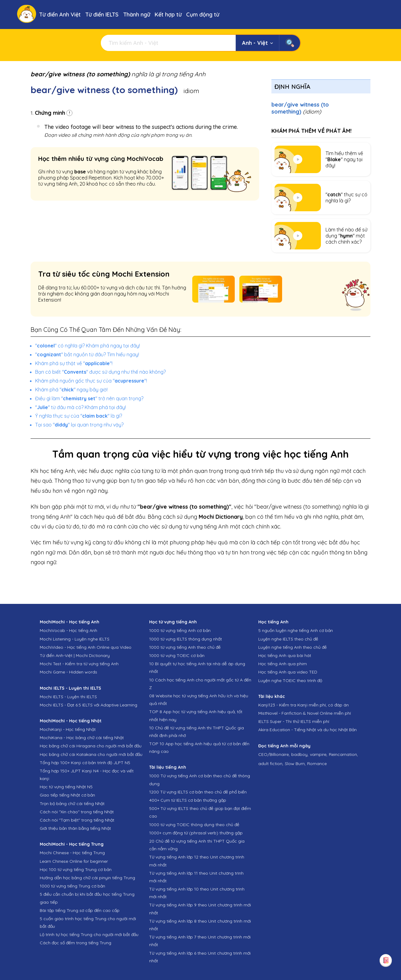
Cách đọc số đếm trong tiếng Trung (75, 943)
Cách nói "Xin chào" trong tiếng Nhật (77, 812)
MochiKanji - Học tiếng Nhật (68, 729)
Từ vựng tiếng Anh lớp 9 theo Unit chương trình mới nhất (200, 909)
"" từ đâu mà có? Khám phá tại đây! (81, 407)
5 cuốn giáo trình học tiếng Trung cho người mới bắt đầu (88, 922)
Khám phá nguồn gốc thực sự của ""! (91, 381)
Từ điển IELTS (102, 15)
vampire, (319, 754)
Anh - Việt (258, 43)
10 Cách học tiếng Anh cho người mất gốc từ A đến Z (200, 684)
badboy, (300, 754)
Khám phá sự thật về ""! (74, 363)
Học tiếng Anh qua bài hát (285, 655)
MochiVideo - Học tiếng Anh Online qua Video (86, 647)
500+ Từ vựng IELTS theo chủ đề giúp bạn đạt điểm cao (200, 812)
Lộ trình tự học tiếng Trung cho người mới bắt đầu (89, 935)
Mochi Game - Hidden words (68, 672)
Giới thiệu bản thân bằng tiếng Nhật (75, 828)
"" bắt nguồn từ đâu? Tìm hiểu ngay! (87, 354)
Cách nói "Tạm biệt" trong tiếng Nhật (77, 820)
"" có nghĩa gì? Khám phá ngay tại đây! (88, 346)
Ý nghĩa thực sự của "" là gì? (79, 416)
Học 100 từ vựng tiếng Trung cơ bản (76, 869)
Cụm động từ (203, 15)
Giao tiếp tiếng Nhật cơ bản (67, 795)
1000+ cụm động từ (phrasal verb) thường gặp (196, 833)
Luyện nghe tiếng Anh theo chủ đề (292, 647)
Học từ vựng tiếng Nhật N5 (66, 787)
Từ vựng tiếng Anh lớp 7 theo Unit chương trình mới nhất (200, 941)
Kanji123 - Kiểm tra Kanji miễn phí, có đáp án (304, 705)
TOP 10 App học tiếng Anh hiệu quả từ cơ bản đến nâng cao (199, 748)
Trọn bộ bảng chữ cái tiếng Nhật (72, 804)
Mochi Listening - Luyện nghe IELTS (75, 639)
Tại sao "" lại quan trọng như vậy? (79, 425)
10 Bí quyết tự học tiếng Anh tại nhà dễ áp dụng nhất (197, 668)
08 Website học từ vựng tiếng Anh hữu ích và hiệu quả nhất (199, 700)
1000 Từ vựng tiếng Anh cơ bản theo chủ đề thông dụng (200, 780)
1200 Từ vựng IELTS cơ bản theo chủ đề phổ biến (198, 792)
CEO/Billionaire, (274, 754)
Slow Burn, (295, 764)
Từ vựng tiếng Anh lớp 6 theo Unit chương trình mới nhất (200, 957)
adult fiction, (271, 764)
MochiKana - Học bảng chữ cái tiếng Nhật (82, 738)
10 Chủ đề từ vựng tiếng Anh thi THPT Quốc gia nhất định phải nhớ (197, 732)
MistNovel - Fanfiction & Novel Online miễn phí (305, 713)
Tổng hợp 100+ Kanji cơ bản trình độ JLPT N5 (85, 763)
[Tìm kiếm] (168, 43)
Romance (317, 764)
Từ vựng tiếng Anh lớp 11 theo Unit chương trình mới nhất (196, 877)
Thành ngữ (137, 15)
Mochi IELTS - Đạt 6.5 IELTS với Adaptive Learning (88, 705)
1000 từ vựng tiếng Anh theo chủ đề (185, 647)
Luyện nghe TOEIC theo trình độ (290, 681)
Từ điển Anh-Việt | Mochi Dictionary (75, 655)
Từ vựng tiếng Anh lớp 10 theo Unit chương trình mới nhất (197, 893)
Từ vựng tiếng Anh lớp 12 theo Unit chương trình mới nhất (197, 861)
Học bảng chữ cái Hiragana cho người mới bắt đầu (91, 746)
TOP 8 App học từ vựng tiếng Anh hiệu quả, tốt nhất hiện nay (196, 715)
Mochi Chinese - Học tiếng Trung (72, 853)
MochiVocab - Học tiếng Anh (68, 630)
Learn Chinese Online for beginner (74, 861)
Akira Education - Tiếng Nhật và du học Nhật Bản (307, 730)
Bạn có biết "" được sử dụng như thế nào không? (100, 372)
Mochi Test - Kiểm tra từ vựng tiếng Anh (79, 664)
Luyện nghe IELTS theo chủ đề (288, 639)
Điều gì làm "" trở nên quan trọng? (89, 398)
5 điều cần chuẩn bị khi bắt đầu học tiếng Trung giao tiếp (87, 898)
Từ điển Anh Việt (60, 15)
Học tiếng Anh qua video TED (288, 672)
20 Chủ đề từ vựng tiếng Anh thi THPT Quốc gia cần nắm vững (197, 845)
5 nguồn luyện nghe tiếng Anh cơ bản (296, 630)
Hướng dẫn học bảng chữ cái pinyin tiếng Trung (87, 878)
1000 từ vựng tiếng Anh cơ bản (180, 630)
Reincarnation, (343, 754)
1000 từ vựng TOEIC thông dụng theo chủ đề (194, 825)
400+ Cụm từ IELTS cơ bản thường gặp (188, 800)
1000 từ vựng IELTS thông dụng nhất (186, 639)
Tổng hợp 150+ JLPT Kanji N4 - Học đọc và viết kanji (87, 775)
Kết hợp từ (168, 15)
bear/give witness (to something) (300, 108)
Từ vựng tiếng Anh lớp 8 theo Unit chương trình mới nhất (200, 925)
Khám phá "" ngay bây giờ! (71, 390)
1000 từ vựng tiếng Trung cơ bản (72, 886)
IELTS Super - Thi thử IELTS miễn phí (294, 721)
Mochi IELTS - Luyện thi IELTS (68, 697)
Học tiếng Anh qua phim (283, 664)
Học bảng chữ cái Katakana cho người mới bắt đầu (91, 754)
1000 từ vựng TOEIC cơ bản (177, 655)
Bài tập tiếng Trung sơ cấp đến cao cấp (80, 910)
